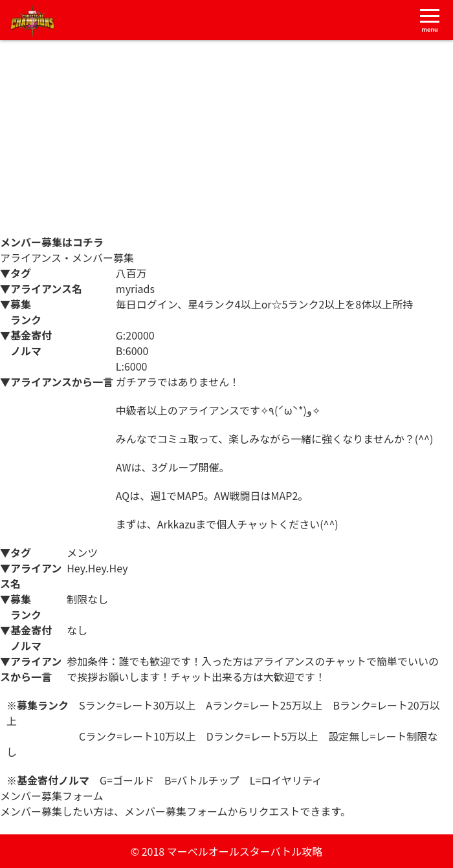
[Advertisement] (226, 137)
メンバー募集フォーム (52, 827)
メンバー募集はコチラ (52, 242)
